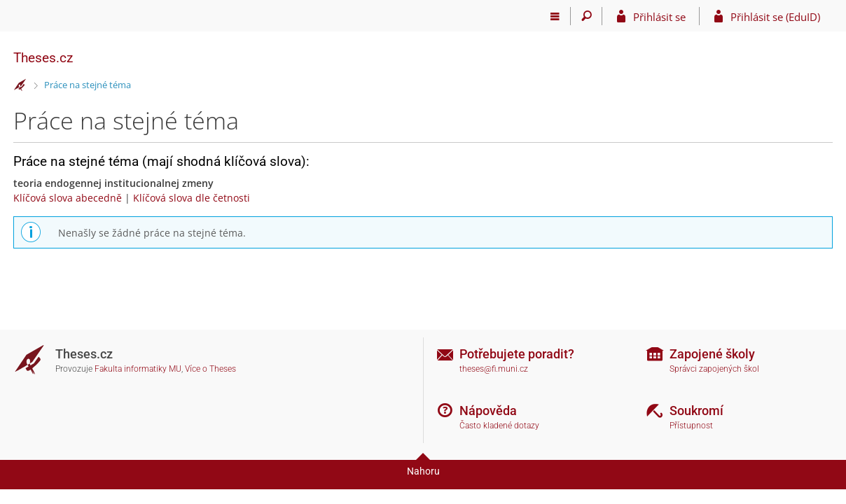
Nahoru (423, 471)
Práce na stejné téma (88, 85)
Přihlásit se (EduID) (775, 17)
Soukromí (696, 411)
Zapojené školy (712, 354)
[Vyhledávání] (587, 16)
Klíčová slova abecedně (68, 198)
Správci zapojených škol (714, 369)
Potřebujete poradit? (517, 354)
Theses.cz (43, 58)
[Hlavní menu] (555, 16)
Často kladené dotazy (499, 426)
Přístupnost (691, 426)
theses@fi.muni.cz (494, 369)
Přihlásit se (659, 17)
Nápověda (488, 411)
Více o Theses (210, 369)
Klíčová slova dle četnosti (192, 198)
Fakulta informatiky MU (138, 369)
